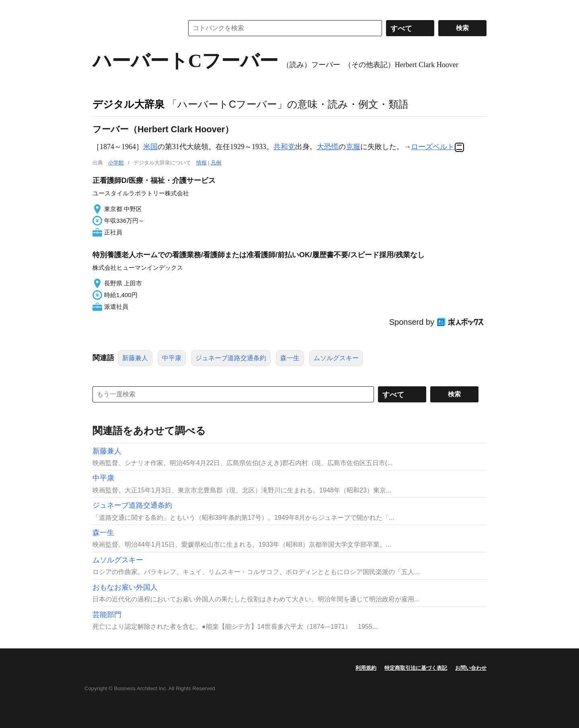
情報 (201, 163)
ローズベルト (433, 147)
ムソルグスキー (336, 358)
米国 (150, 147)
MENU (101, 8)
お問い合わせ (471, 668)
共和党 (284, 147)
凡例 (216, 163)
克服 (353, 147)
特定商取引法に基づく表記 (416, 668)
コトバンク (132, 28)
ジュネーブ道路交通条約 (231, 358)
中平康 (172, 358)
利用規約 (366, 668)
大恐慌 (328, 147)
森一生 (290, 358)
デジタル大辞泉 (128, 104)
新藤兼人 (135, 358)
